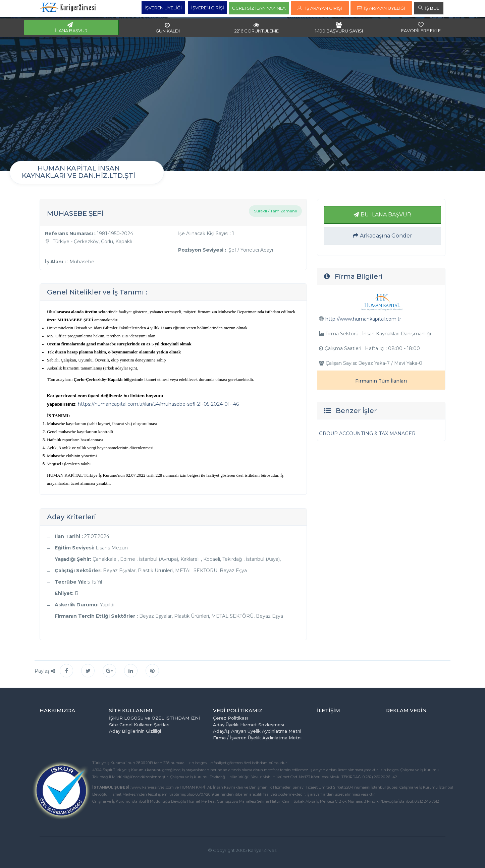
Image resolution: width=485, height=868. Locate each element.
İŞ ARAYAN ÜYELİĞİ (381, 8)
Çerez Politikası (230, 718)
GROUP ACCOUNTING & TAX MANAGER (367, 433)
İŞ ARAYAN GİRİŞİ (320, 8)
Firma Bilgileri (359, 276)
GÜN (168, 28)
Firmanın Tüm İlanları (381, 381)
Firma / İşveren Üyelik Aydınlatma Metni (257, 738)
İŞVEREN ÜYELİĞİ (163, 8)
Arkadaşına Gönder (383, 236)
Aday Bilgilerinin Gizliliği (135, 731)
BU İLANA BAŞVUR (382, 215)
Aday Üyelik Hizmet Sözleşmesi (249, 725)
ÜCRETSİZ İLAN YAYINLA (259, 8)
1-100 (339, 28)
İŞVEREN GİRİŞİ (208, 8)
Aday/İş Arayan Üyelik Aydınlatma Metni (257, 731)
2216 (257, 28)
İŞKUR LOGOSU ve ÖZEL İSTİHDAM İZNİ (154, 718)
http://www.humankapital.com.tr (363, 319)
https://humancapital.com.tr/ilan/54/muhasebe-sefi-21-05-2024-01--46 (158, 404)
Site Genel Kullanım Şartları (139, 725)
